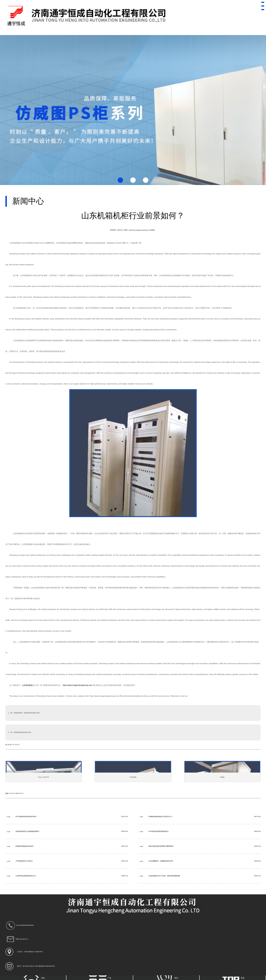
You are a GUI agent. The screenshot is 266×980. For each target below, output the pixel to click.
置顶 (233, 978)
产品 (100, 978)
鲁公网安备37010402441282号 (45, 966)
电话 (167, 978)
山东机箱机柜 (28, 685)
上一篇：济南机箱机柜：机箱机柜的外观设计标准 (24, 713)
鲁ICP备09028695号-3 (29, 966)
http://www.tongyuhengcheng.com (78, 685)
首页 (34, 978)
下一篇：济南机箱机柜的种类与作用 (19, 732)
